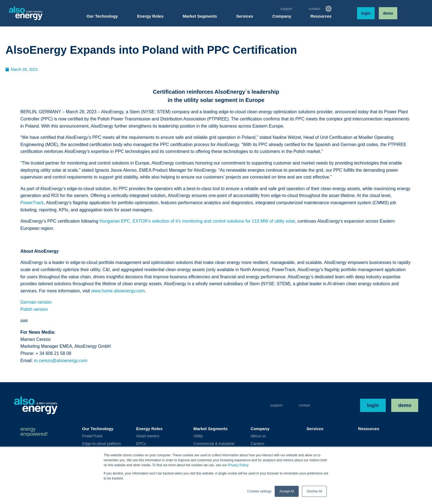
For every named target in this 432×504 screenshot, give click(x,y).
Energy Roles (149, 429)
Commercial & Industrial (214, 444)
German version (36, 302)
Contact (315, 9)
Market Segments (210, 429)
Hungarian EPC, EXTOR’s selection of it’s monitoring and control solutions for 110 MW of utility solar (197, 221)
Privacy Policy (238, 465)
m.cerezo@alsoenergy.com (61, 361)
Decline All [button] (314, 491)
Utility (198, 436)
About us (258, 436)
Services (315, 429)
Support (286, 9)
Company (260, 429)
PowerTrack (32, 203)
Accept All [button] (287, 491)
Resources (369, 429)
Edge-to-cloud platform (102, 444)
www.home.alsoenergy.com (118, 291)
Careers (258, 444)
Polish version (34, 309)
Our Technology (98, 429)
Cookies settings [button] (259, 491)
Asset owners (148, 436)
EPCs (141, 444)
